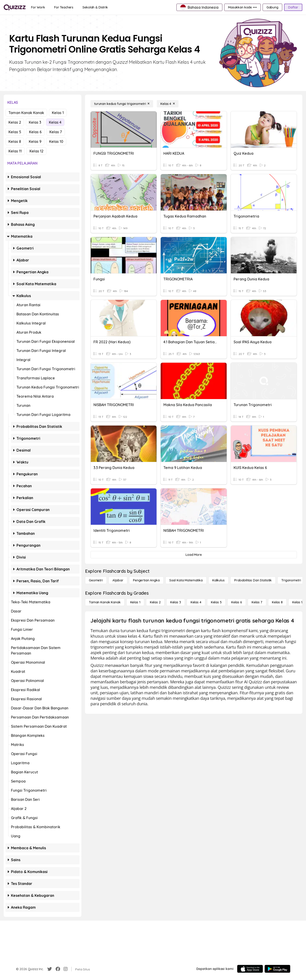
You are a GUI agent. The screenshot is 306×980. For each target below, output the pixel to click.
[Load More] (194, 555)
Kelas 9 (35, 141)
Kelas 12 (36, 151)
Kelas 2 (15, 122)
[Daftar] (293, 7)
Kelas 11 (15, 151)
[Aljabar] (118, 580)
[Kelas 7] (257, 602)
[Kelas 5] (216, 602)
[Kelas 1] (135, 602)
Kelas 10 (56, 141)
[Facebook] (58, 969)
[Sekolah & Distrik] (95, 7)
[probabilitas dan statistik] (253, 580)
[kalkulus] (218, 580)
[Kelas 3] (176, 602)
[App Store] (250, 969)
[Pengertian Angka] (146, 580)
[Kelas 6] (237, 602)
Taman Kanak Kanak (26, 113)
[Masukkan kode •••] (242, 7)
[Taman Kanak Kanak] (105, 602)
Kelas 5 (15, 132)
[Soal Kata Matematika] (186, 580)
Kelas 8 (15, 141)
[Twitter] (50, 969)
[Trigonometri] (291, 580)
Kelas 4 (55, 122)
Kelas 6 (35, 132)
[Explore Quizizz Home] (15, 7)
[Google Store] (277, 969)
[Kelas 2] (155, 602)
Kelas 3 (35, 122)
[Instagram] (66, 969)
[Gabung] (272, 7)
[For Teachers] (64, 7)
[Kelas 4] (168, 104)
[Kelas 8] (277, 602)
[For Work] (38, 7)
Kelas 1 (58, 113)
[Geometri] (96, 580)
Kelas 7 (56, 132)
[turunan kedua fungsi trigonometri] (122, 104)
